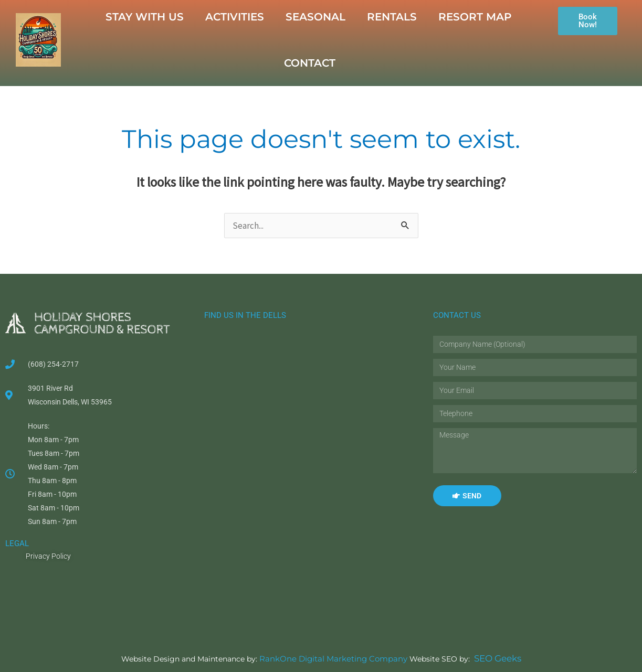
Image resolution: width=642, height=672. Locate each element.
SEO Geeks (493, 658)
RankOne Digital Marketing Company (333, 659)
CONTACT (310, 63)
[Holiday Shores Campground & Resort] (306, 471)
